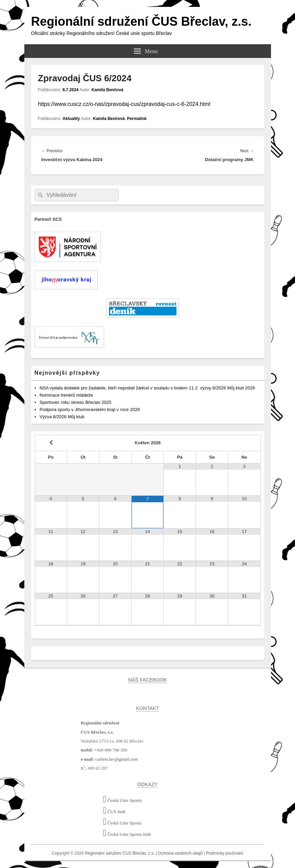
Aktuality (71, 119)
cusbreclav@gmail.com (117, 759)
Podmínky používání (225, 853)
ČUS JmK (115, 812)
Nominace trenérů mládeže (66, 395)
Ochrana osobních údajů (180, 853)
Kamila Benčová (107, 90)
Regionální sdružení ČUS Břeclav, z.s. (142, 21)
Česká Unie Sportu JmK (127, 834)
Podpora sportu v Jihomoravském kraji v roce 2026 (90, 409)
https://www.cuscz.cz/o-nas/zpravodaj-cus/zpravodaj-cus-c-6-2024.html (124, 104)
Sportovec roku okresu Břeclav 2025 (76, 402)
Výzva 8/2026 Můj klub (62, 417)
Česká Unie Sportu (122, 800)
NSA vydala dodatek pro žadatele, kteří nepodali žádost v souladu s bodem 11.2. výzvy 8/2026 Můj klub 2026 (147, 388)
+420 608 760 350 (111, 750)
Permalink (137, 119)
